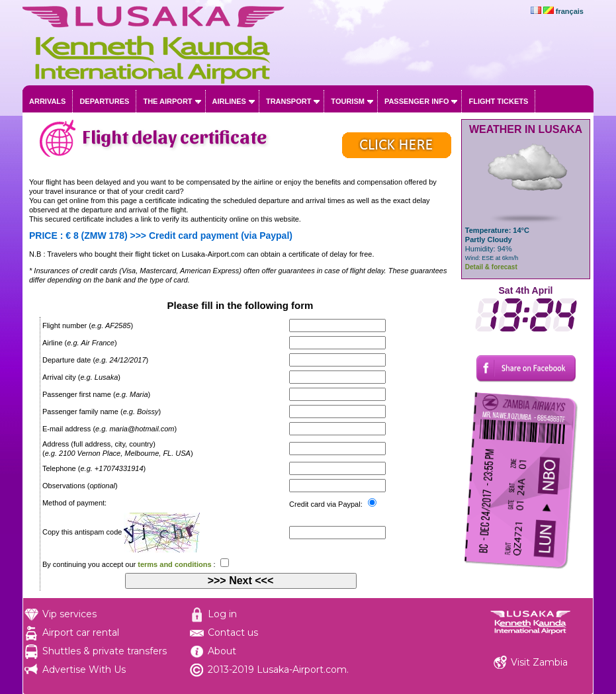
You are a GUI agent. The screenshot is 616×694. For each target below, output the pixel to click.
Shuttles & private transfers (105, 651)
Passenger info (417, 101)
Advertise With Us (84, 670)
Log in (222, 614)
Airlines (229, 101)
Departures (104, 101)
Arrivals (47, 101)
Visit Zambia (539, 662)
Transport (288, 101)
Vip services (69, 614)
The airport (167, 101)
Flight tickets (498, 101)
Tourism (348, 101)
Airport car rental (81, 632)
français (570, 11)
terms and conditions (174, 564)
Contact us (233, 632)
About (222, 651)
